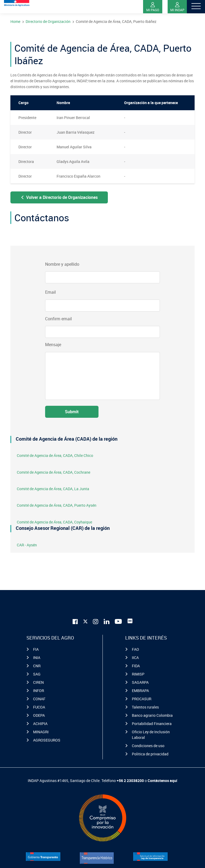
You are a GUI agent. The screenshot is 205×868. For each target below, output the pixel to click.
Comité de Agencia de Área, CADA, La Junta (53, 489)
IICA (135, 658)
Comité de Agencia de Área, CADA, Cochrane (54, 472)
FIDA (136, 666)
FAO (135, 649)
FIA (36, 649)
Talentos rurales (145, 707)
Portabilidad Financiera (152, 724)
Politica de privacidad (150, 754)
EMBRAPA (140, 691)
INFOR (39, 691)
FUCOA (39, 707)
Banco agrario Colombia (152, 715)
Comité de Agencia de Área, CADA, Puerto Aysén (57, 505)
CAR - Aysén (27, 545)
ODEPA (39, 715)
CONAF (39, 699)
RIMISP (138, 674)
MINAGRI (41, 732)
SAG (37, 674)
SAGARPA (140, 682)
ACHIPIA (40, 724)
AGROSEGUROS (47, 740)
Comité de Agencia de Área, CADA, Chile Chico (55, 455)
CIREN (38, 682)
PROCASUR (142, 699)
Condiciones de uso (148, 746)
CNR (37, 666)
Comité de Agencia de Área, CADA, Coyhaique (54, 522)
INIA (37, 658)
